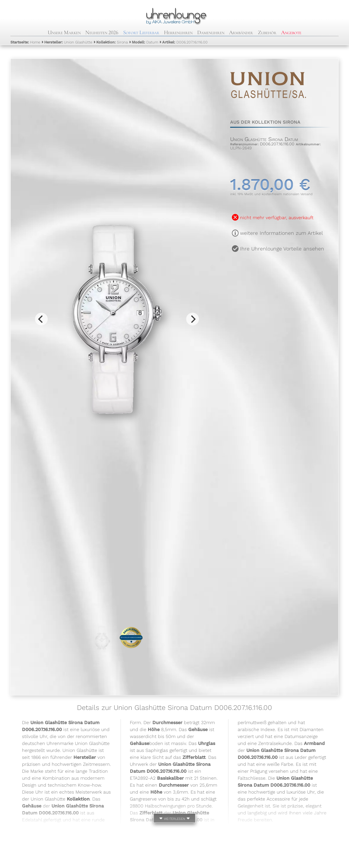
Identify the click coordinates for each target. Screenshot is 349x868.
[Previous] (41, 319)
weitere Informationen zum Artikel (281, 233)
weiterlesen (175, 818)
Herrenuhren (178, 32)
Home (25, 42)
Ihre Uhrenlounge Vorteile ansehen (282, 249)
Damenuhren (211, 32)
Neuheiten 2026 (102, 32)
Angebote (291, 32)
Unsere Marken (64, 32)
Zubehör (267, 32)
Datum (145, 42)
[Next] (193, 319)
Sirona (112, 42)
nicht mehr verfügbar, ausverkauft (277, 218)
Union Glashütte (68, 42)
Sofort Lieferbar (141, 32)
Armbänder (241, 32)
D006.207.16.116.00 (185, 42)
